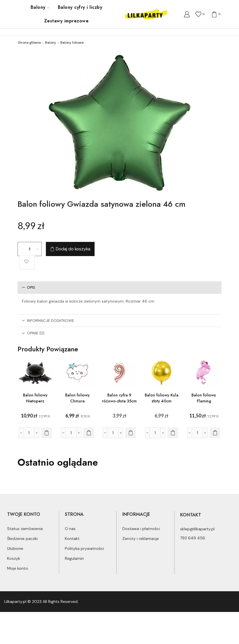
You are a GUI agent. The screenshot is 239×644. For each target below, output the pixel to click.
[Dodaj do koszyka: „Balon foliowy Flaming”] (215, 433)
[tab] (119, 287)
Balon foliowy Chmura (77, 398)
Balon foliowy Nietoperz (35, 398)
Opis (28, 287)
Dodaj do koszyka (73, 249)
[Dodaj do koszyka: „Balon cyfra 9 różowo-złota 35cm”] (131, 433)
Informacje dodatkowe (48, 321)
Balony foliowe (72, 43)
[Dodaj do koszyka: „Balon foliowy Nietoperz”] (46, 433)
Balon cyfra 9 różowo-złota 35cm (119, 398)
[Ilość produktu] (30, 249)
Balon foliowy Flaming (204, 398)
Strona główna (29, 43)
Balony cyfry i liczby (80, 7)
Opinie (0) (33, 333)
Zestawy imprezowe (66, 21)
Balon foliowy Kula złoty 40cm (162, 398)
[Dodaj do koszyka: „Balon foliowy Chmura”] (89, 433)
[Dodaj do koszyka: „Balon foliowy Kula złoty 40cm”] (173, 433)
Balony (40, 7)
